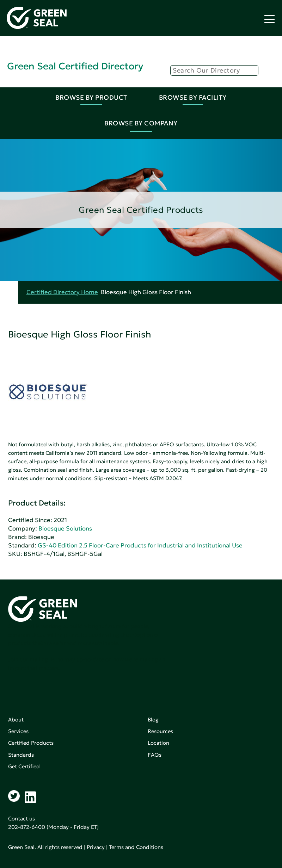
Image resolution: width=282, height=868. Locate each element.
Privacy (96, 847)
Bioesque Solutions (65, 529)
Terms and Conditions (136, 847)
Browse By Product (91, 97)
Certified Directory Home (62, 292)
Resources (160, 731)
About (16, 720)
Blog (153, 720)
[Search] (214, 70)
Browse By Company (141, 123)
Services (18, 731)
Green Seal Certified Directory (75, 66)
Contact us (22, 819)
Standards (21, 755)
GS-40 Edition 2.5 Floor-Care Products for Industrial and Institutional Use (140, 545)
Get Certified (24, 766)
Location (158, 743)
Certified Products (31, 743)
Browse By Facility (193, 97)
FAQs (155, 755)
